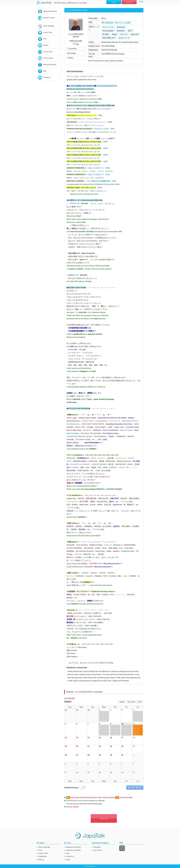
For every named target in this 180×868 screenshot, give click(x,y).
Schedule (72, 53)
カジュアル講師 (124, 23)
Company (97, 847)
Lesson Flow (48, 32)
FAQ (45, 71)
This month (131, 702)
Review (46, 45)
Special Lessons (49, 18)
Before (122, 702)
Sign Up (129, 2)
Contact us (47, 77)
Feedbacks (42, 856)
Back (70, 58)
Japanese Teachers (50, 11)
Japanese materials (73, 850)
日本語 (141, 2)
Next (140, 702)
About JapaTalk (49, 26)
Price (45, 39)
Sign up (41, 859)
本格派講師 (109, 23)
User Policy (98, 850)
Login (114, 2)
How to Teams (48, 58)
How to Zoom (48, 52)
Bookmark (72, 49)
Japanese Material (50, 65)
